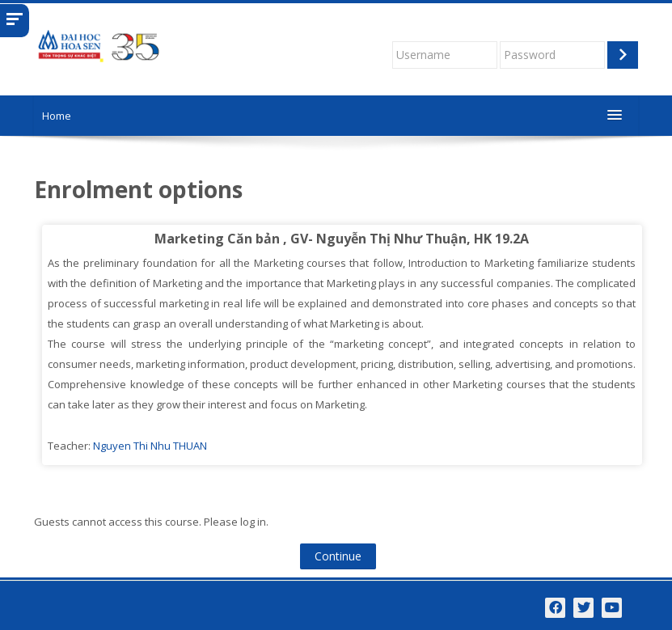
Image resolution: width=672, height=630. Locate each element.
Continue (338, 556)
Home (57, 116)
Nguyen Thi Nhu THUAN (150, 446)
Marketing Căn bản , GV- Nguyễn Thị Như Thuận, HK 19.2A (342, 239)
